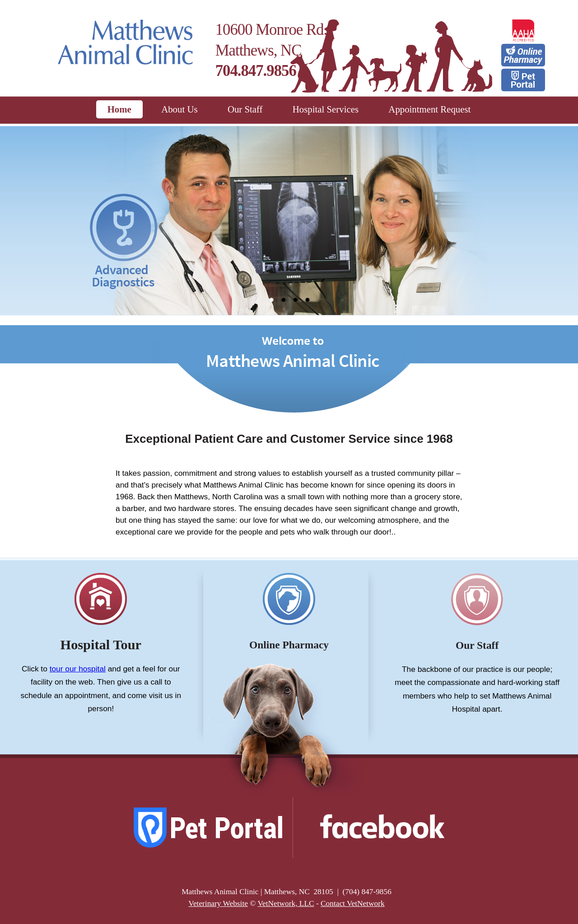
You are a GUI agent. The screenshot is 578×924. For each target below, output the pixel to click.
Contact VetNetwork (353, 903)
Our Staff (245, 109)
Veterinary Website (218, 903)
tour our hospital (78, 669)
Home (119, 109)
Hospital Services (326, 109)
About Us (179, 109)
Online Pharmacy (289, 645)
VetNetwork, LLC (286, 903)
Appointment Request (429, 109)
